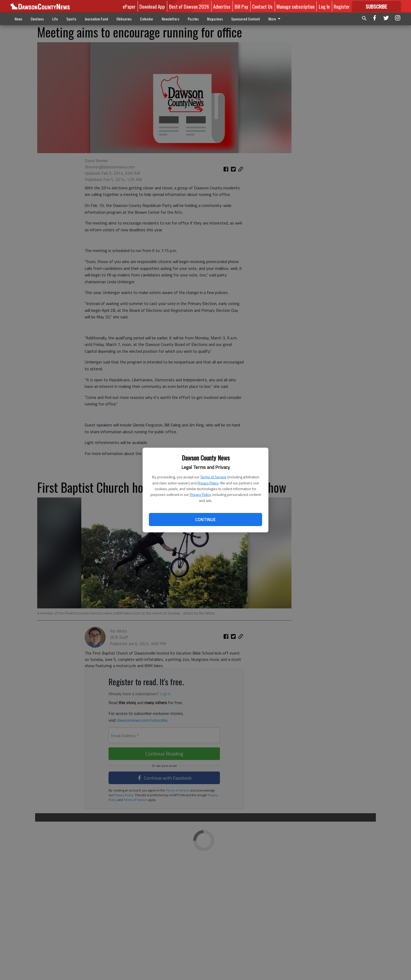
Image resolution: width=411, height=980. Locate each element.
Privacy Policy (208, 483)
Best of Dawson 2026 (189, 6)
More (275, 19)
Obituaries (124, 19)
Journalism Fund (96, 19)
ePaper (129, 6)
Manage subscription (296, 6)
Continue (205, 520)
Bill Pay (241, 6)
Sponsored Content (246, 19)
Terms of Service (213, 477)
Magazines (215, 19)
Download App (152, 6)
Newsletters (171, 19)
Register (342, 6)
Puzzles (193, 19)
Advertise (222, 6)
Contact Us (262, 6)
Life (55, 19)
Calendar (147, 19)
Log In (324, 6)
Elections (37, 19)
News (18, 19)
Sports (71, 19)
